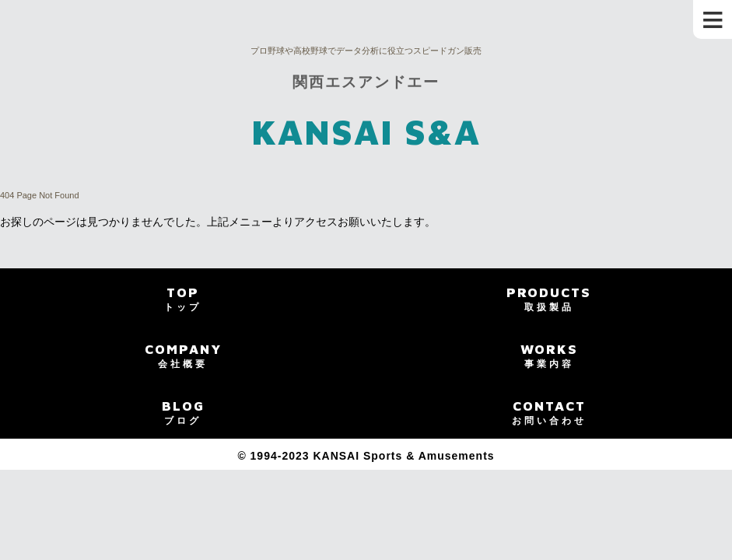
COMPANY (183, 355)
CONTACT (550, 412)
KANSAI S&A (366, 131)
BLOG (183, 412)
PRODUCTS (550, 299)
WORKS (550, 355)
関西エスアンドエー (366, 82)
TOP (183, 299)
